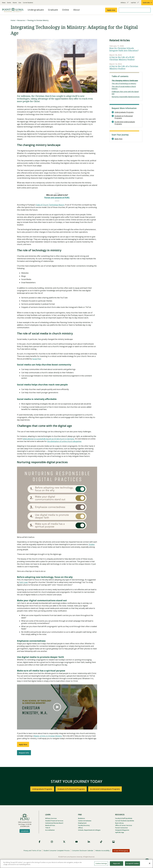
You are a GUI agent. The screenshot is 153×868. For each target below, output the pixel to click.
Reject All (117, 863)
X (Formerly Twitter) (64, 842)
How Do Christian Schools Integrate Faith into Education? (124, 49)
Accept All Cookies (132, 863)
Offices (80, 828)
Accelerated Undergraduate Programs (125, 123)
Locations (25, 831)
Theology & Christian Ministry (38, 20)
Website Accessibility (102, 851)
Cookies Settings (101, 863)
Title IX (48, 828)
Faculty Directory (84, 825)
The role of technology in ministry (124, 83)
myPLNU (135, 3)
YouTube (76, 842)
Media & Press (50, 825)
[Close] (150, 863)
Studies (92, 544)
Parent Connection (121, 828)
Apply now (111, 10)
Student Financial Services (54, 821)
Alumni (15, 3)
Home (13, 20)
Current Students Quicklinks (125, 821)
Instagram (52, 842)
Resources (21, 20)
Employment (82, 823)
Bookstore (81, 818)
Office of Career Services (124, 825)
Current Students (28, 3)
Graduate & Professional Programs (124, 117)
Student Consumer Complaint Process (57, 851)
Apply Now (23, 744)
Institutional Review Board (54, 823)
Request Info (24, 753)
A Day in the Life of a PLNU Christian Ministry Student (122, 58)
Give (20, 3)
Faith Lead (23, 582)
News (4, 3)
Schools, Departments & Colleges (89, 830)
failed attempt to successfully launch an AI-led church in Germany (48, 439)
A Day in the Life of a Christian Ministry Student (124, 67)
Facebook (40, 842)
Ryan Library (119, 823)
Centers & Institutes (85, 821)
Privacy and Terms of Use (32, 851)
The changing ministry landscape (125, 80)
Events (9, 3)
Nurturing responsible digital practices (126, 97)
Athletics (124, 3)
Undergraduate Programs (124, 112)
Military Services (51, 818)
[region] (76, 864)
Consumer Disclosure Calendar (83, 851)
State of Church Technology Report (50, 205)
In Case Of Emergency (121, 851)
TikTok (101, 842)
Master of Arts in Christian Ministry (48, 736)
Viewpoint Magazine (122, 830)
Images (113, 842)
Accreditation (50, 830)
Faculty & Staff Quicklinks (124, 818)
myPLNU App (120, 832)
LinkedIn (89, 842)
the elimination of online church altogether (64, 441)
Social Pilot (37, 359)
